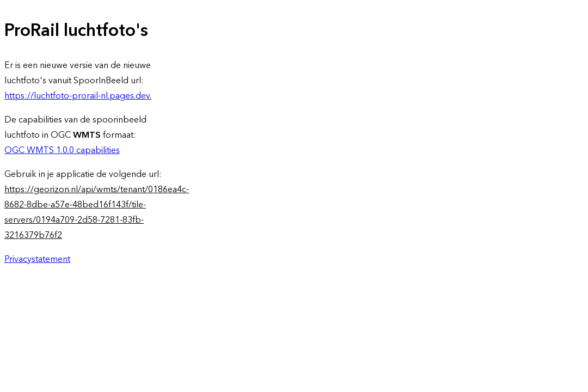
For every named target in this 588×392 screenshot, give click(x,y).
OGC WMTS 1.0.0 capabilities (62, 150)
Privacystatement (37, 259)
